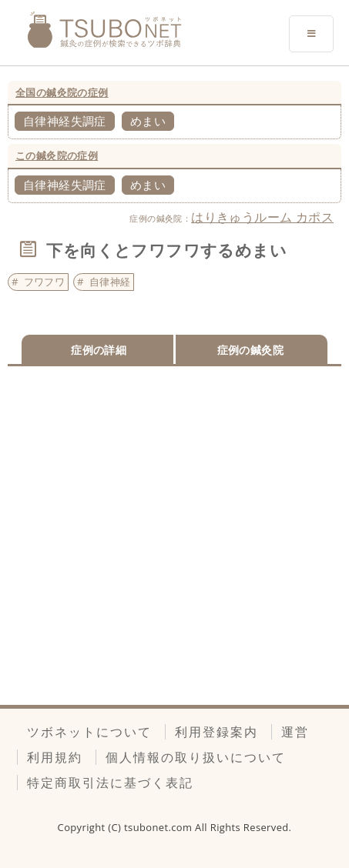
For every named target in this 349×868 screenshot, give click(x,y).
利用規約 (55, 757)
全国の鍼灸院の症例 (62, 92)
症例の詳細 (99, 350)
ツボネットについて (89, 732)
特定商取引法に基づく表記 (110, 783)
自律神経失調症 (65, 121)
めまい (148, 121)
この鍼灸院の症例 (57, 155)
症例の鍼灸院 (250, 350)
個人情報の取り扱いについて (196, 757)
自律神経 (110, 282)
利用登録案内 (216, 732)
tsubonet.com (159, 827)
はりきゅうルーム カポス (262, 217)
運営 (295, 732)
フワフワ (45, 282)
